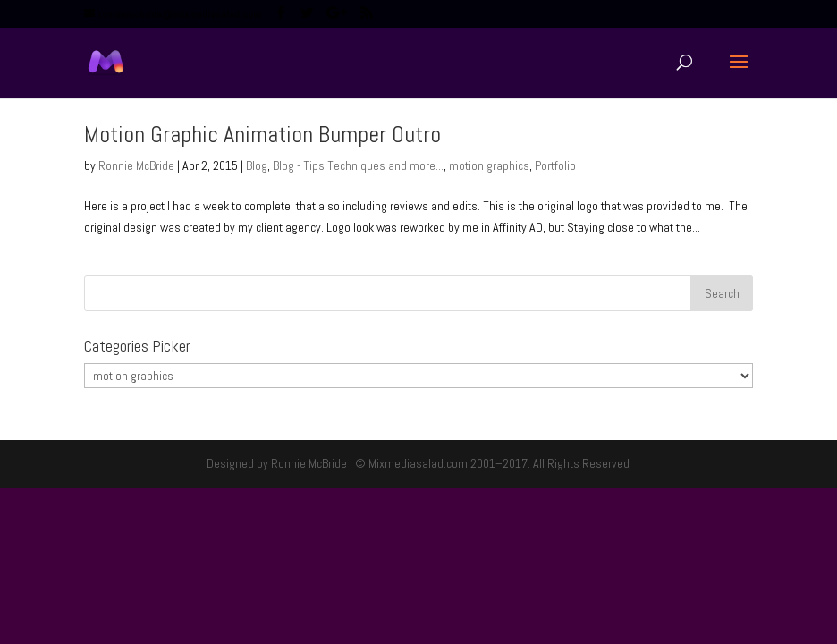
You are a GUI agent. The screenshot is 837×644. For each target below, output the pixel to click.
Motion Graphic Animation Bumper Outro (262, 135)
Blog (257, 165)
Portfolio (555, 165)
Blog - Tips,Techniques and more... (358, 165)
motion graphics (489, 165)
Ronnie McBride (136, 165)
